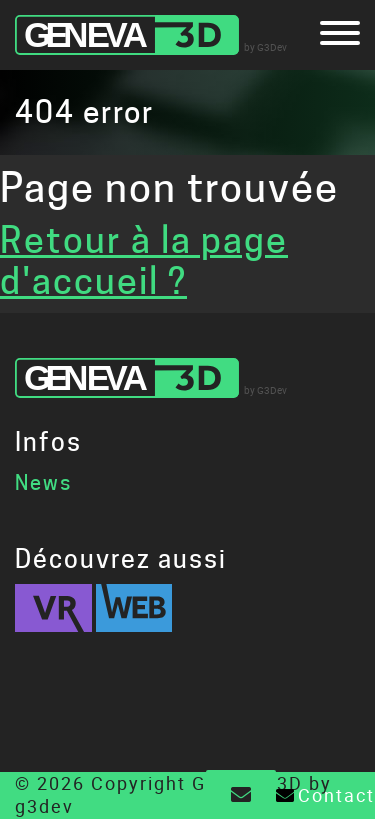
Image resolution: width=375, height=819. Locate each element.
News (43, 483)
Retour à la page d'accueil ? (144, 260)
